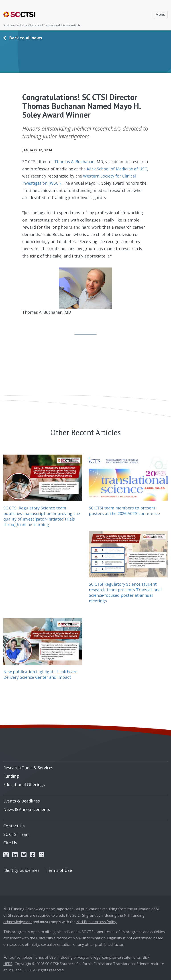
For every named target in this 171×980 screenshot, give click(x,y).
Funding (11, 776)
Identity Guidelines (21, 870)
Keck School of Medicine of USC (117, 169)
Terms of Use (59, 870)
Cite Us (10, 843)
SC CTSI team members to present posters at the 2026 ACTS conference (124, 511)
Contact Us (14, 826)
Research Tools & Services (28, 768)
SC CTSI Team (16, 834)
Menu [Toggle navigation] (160, 14)
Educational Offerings (24, 784)
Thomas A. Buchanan (74, 162)
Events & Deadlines (22, 801)
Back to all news (25, 38)
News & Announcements (27, 809)
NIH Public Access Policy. (97, 922)
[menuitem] (85, 766)
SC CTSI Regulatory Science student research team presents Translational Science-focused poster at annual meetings (125, 593)
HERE (8, 964)
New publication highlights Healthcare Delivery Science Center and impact (40, 674)
